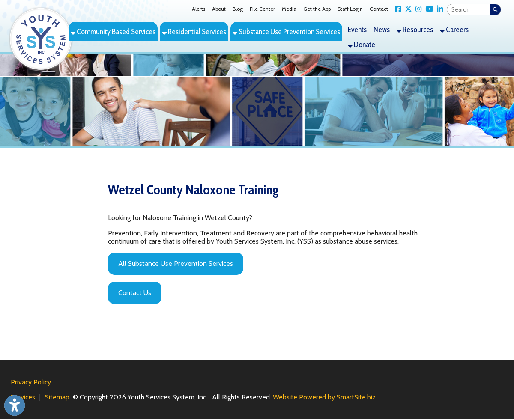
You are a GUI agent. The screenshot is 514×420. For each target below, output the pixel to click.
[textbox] (469, 10)
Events (357, 29)
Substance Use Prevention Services (286, 31)
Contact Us (135, 293)
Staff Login (350, 9)
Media (289, 9)
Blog (238, 9)
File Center (262, 9)
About (219, 9)
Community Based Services (113, 31)
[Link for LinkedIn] (438, 9)
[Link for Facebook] (396, 9)
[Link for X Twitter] (407, 9)
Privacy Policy (31, 382)
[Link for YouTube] (428, 9)
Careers (454, 29)
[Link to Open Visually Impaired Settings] (15, 405)
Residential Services (194, 31)
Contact (379, 9)
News (382, 29)
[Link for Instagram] (417, 9)
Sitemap (57, 397)
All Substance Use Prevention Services (176, 264)
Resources (415, 29)
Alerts (199, 9)
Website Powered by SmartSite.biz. (325, 397)
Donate (362, 44)
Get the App (317, 9)
